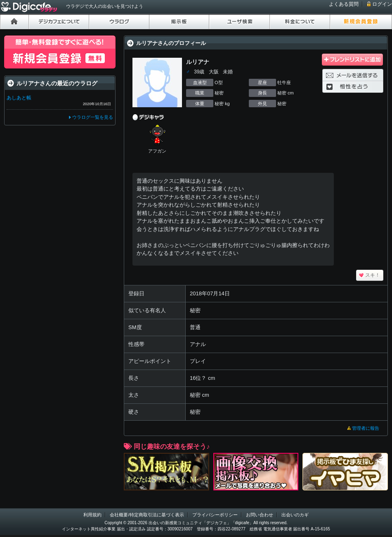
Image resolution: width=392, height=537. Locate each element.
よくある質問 (344, 4)
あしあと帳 (19, 98)
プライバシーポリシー (215, 515)
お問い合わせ (260, 515)
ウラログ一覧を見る (93, 117)
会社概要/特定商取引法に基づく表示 (147, 515)
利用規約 (92, 515)
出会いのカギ (295, 515)
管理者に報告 (366, 428)
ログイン (382, 4)
